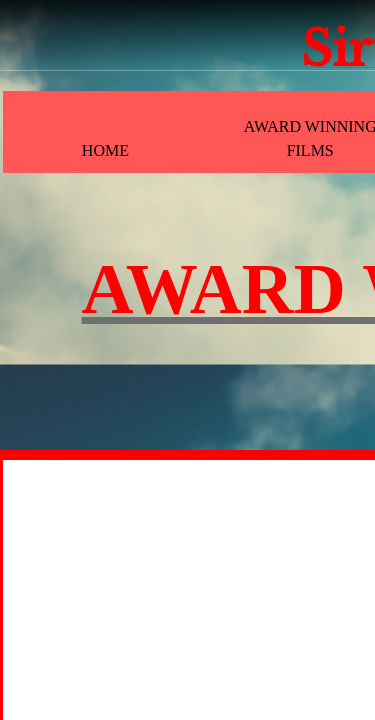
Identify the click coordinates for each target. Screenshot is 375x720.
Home (105, 150)
